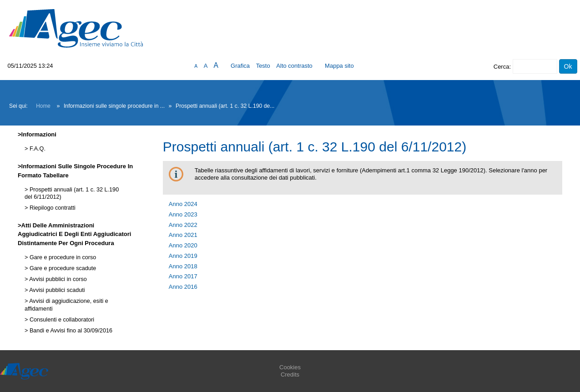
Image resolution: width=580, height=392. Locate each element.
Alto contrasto (294, 66)
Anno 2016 (183, 287)
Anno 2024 (183, 204)
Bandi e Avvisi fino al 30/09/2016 (70, 331)
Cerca (502, 67)
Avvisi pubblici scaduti (56, 290)
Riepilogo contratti (51, 208)
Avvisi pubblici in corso (57, 279)
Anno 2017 (183, 276)
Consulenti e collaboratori (61, 320)
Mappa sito (339, 66)
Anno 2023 (183, 214)
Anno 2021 (183, 235)
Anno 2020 (183, 245)
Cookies (290, 367)
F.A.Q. (37, 149)
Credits (290, 374)
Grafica (240, 66)
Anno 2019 (183, 256)
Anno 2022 (183, 225)
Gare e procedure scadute (62, 268)
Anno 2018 (183, 266)
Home (43, 106)
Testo (263, 66)
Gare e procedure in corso (62, 257)
